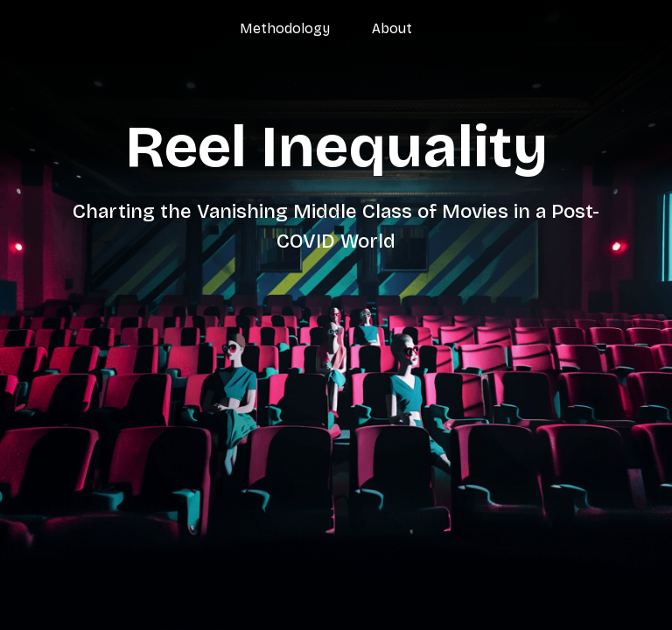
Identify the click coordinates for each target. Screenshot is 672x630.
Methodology (285, 28)
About (392, 28)
